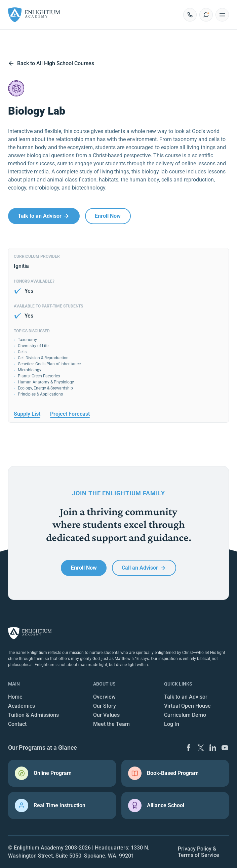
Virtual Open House (187, 706)
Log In (172, 724)
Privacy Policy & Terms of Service (199, 852)
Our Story (105, 706)
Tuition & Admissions (33, 715)
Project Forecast (70, 414)
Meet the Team (111, 724)
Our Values (106, 715)
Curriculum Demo (185, 715)
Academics (22, 706)
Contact (17, 724)
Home (15, 697)
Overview (104, 697)
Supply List (27, 414)
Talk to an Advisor (186, 697)
